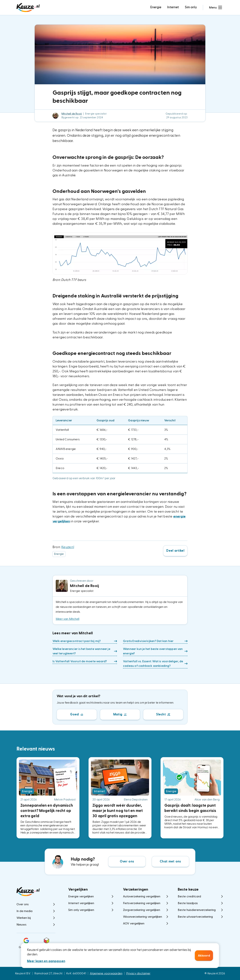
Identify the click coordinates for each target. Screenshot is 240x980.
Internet (173, 7)
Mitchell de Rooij (72, 114)
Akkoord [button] (204, 956)
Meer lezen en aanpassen (46, 961)
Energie (156, 7)
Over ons (127, 861)
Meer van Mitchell (67, 619)
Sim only (191, 7)
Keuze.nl (68, 547)
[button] (216, 8)
